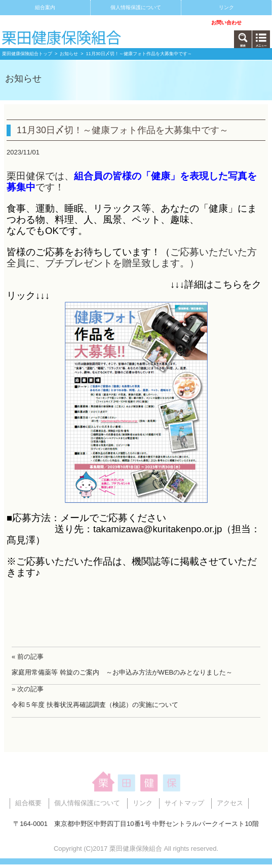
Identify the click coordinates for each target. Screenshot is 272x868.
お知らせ (69, 54)
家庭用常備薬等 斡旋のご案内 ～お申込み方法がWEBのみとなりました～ (122, 672)
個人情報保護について (136, 7)
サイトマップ (45, 23)
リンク (226, 7)
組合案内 (45, 7)
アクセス (136, 23)
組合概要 (28, 803)
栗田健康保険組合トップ (27, 54)
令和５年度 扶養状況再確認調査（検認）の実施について (95, 705)
